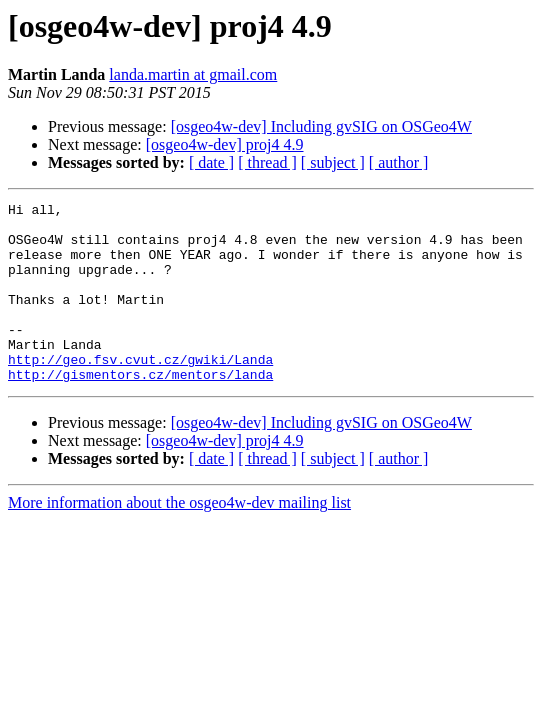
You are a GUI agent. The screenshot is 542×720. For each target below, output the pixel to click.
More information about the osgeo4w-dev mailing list (179, 538)
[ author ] (399, 162)
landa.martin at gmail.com (193, 74)
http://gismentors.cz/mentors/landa (140, 410)
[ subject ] (333, 162)
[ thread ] (267, 162)
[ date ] (211, 162)
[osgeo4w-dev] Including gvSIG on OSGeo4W (321, 126)
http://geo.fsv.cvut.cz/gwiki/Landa (140, 392)
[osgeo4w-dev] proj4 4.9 (225, 144)
